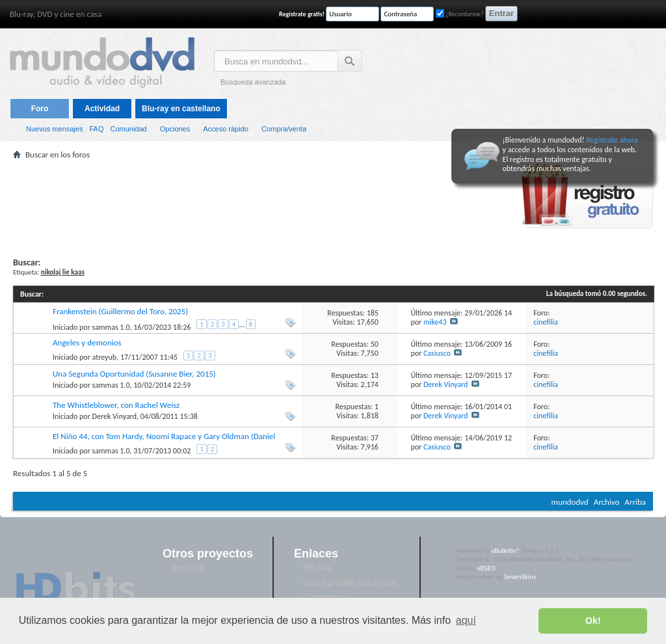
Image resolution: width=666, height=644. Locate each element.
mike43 (435, 322)
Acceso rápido (226, 129)
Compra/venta (284, 129)
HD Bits (317, 568)
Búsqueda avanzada (253, 82)
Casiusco (437, 353)
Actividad (102, 109)
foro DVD (189, 568)
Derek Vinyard (446, 384)
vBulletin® (506, 551)
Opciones (175, 129)
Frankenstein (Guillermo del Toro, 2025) (120, 311)
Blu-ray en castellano (181, 109)
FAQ (96, 129)
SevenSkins (520, 577)
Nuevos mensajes (54, 129)
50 (375, 344)
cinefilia (546, 322)
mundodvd (570, 502)
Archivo (607, 502)
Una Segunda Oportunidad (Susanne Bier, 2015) (134, 374)
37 (375, 438)
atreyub (105, 357)
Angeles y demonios (87, 342)
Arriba (635, 502)
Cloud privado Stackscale (351, 583)
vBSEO (486, 568)
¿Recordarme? (460, 14)
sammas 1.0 (111, 327)
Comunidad (128, 129)
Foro (40, 109)
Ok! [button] (593, 621)
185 (373, 313)
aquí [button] (466, 620)
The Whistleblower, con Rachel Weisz (116, 405)
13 (375, 375)
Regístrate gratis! (302, 14)
